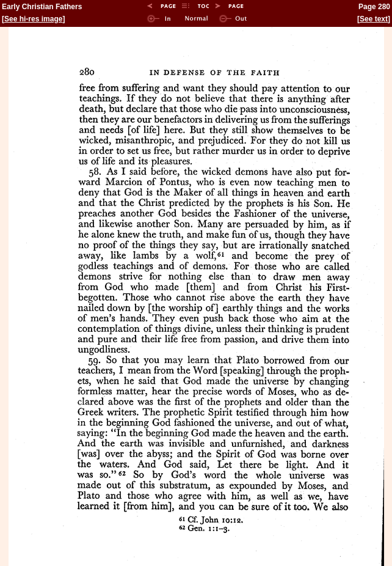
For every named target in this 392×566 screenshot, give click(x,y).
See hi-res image (33, 19)
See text (374, 19)
